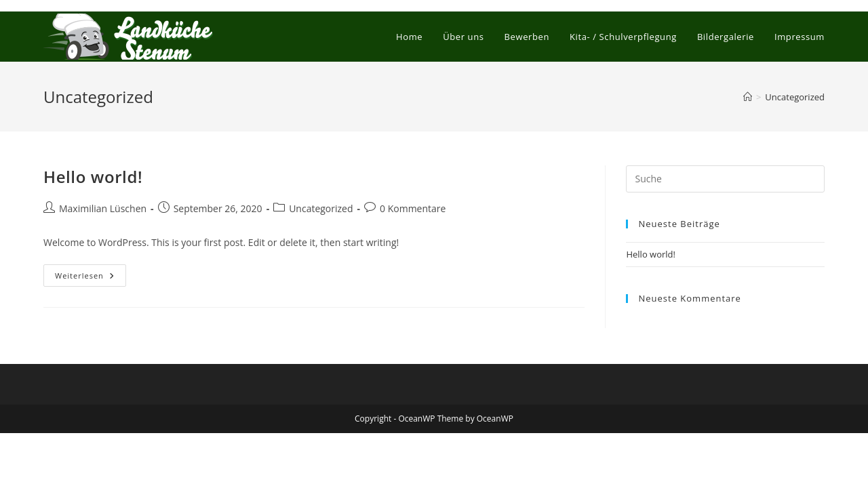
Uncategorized (795, 97)
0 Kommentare (413, 208)
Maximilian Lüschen (103, 208)
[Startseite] (748, 97)
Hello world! (93, 177)
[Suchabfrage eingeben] (725, 179)
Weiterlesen (91, 278)
